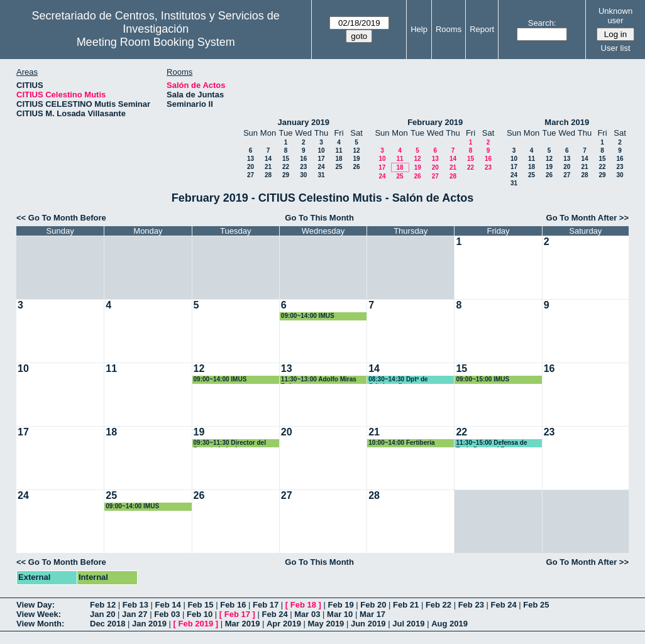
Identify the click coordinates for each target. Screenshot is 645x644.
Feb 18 (303, 605)
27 (251, 175)
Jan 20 (102, 614)
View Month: (40, 624)
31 (321, 175)
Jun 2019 (368, 624)
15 (286, 159)
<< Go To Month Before (61, 218)
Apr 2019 (284, 624)
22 (286, 167)
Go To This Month (319, 218)
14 (268, 159)
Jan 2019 (149, 624)
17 (321, 159)
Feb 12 (103, 605)
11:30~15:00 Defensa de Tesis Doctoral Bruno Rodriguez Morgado (491, 443)
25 (339, 167)
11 (339, 150)
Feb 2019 (196, 624)
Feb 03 (167, 614)
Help (419, 29)
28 (268, 175)
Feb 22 (438, 605)
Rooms (449, 29)
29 (286, 175)
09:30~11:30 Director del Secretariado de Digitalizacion (230, 443)
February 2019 (435, 122)
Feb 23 (471, 605)
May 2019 (326, 624)
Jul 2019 (408, 624)
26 (356, 167)
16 (303, 159)
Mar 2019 (243, 624)
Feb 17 (266, 605)
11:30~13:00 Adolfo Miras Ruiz (319, 380)
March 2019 (567, 122)
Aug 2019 (449, 624)
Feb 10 (200, 614)
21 (268, 167)
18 (339, 159)
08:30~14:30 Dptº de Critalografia (398, 380)
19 (356, 159)
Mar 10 (340, 614)
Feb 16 (233, 605)
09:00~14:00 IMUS (308, 316)
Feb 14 (168, 605)
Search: (542, 23)
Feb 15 (200, 605)
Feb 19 (340, 605)
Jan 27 (135, 614)
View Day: (36, 605)
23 (303, 167)
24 (321, 167)
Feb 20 (373, 605)
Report (482, 29)
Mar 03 (307, 614)
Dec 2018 (107, 624)
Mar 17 (372, 614)
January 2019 (304, 122)
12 (356, 150)
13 (251, 159)
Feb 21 (406, 605)
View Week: (39, 614)
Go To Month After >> (587, 218)
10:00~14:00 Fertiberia (401, 443)
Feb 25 (536, 605)
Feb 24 (503, 605)
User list (616, 48)
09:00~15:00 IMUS (482, 379)
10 (321, 150)
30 (303, 175)
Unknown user (615, 16)
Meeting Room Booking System (156, 42)
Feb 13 (135, 605)
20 (251, 167)
